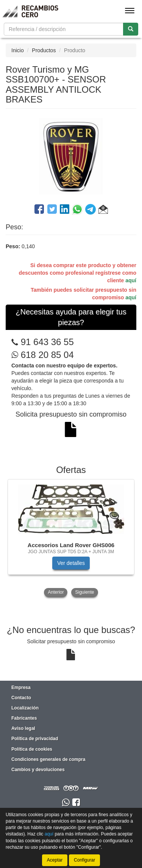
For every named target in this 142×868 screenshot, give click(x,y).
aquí (131, 280)
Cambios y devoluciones (38, 770)
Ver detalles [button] (71, 563)
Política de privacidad (35, 739)
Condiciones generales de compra (48, 759)
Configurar (84, 860)
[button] (103, 210)
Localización (25, 708)
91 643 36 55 (47, 342)
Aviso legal (23, 728)
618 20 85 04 (43, 355)
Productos (44, 50)
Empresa (21, 688)
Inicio (18, 50)
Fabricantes (24, 718)
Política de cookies (32, 749)
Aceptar (55, 860)
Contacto (21, 698)
